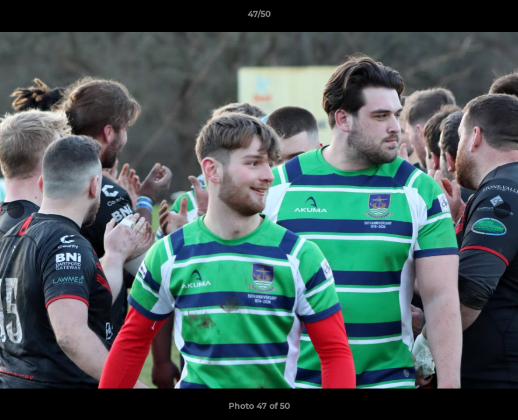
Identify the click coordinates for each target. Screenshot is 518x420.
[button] (497, 17)
